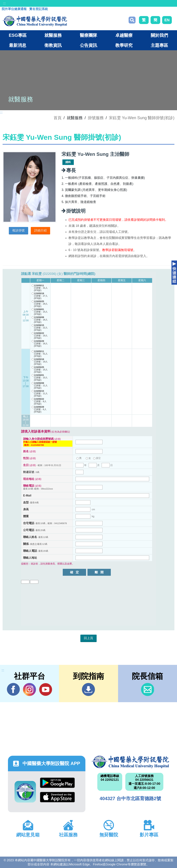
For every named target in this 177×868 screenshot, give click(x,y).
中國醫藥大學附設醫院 (130, 762)
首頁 (58, 118)
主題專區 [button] (159, 45)
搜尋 (132, 20)
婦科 (68, 162)
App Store (57, 797)
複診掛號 (18, 230)
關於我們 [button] (159, 35)
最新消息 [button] (18, 45)
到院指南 (88, 689)
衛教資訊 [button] (53, 45)
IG (29, 689)
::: (4, 3)
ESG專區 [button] (18, 35)
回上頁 (88, 638)
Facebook (13, 689)
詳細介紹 (40, 230)
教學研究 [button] (124, 45)
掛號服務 (96, 118)
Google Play (57, 783)
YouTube (46, 689)
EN (167, 20)
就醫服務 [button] (53, 35)
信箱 (148, 689)
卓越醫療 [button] (124, 35)
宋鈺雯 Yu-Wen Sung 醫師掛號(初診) (142, 118)
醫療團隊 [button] (88, 35)
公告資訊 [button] (88, 45)
